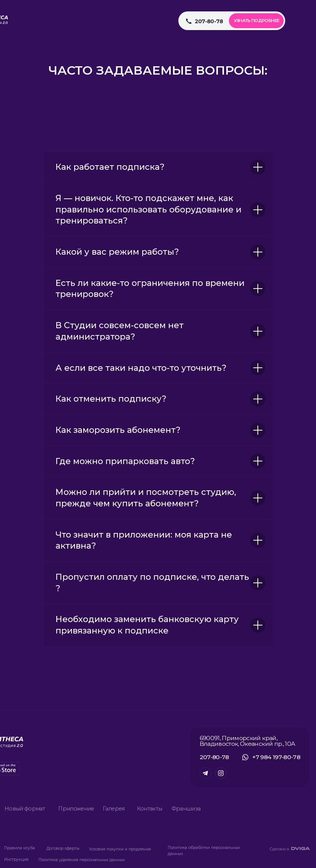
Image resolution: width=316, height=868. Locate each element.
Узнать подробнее (257, 21)
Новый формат (25, 809)
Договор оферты (63, 848)
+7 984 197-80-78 (276, 757)
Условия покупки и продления (120, 849)
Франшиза (186, 809)
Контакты (150, 809)
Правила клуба (20, 848)
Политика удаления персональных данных (82, 860)
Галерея (114, 809)
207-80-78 (214, 757)
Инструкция (16, 859)
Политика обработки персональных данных (204, 851)
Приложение (76, 809)
